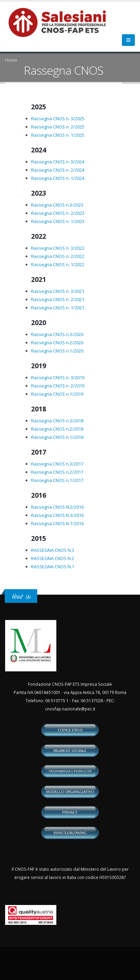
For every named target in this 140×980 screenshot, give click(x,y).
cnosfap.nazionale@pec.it (70, 709)
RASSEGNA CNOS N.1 (53, 567)
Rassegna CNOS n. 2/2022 (58, 256)
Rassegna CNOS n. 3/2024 (58, 162)
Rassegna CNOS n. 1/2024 (58, 178)
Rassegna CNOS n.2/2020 (57, 343)
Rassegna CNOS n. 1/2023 (58, 221)
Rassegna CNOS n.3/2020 (57, 334)
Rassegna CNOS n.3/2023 (57, 205)
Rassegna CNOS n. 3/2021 (58, 291)
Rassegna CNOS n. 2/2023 (58, 213)
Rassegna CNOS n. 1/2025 (58, 135)
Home (11, 60)
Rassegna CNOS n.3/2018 (57, 421)
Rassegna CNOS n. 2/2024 (58, 170)
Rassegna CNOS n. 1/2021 (58, 308)
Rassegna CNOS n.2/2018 (57, 429)
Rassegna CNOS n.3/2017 (57, 464)
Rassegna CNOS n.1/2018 (57, 437)
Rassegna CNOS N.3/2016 (57, 515)
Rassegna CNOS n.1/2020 (57, 351)
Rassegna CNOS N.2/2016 (57, 507)
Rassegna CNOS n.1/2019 (57, 394)
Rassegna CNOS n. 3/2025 (58, 119)
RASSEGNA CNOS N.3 (53, 550)
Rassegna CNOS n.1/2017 (57, 480)
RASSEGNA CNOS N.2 (53, 558)
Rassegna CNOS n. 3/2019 (58, 377)
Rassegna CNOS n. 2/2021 (58, 299)
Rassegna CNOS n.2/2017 (57, 472)
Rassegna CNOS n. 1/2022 (58, 264)
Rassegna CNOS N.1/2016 (57, 523)
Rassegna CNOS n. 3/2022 (58, 248)
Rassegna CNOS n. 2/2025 (58, 127)
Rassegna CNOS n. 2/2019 (58, 386)
